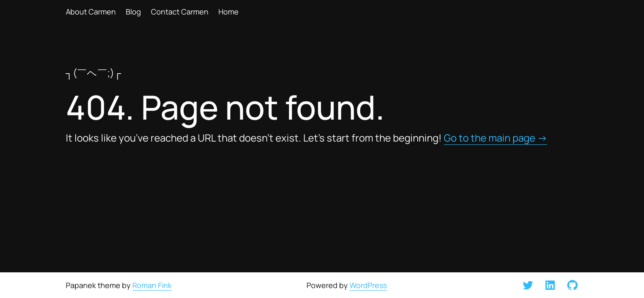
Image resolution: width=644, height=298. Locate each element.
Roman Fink (152, 285)
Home (229, 12)
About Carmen (91, 12)
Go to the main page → (496, 138)
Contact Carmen (180, 12)
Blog (133, 12)
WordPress (368, 285)
